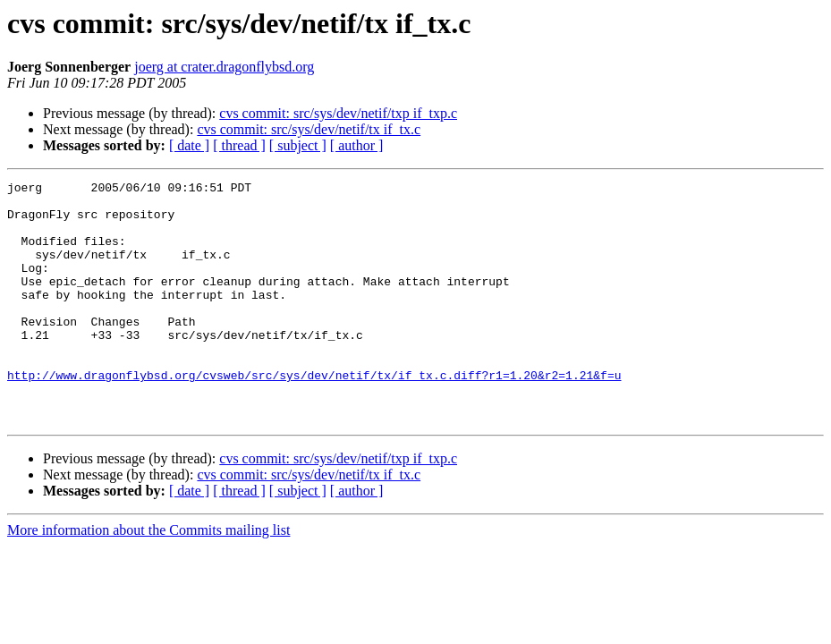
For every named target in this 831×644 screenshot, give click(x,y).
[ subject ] (298, 145)
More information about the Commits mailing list (148, 578)
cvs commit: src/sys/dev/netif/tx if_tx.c (309, 129)
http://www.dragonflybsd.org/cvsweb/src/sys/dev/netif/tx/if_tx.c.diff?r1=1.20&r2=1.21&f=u (314, 415)
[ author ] (357, 145)
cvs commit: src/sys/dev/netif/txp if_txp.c (338, 113)
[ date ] (189, 145)
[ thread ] (239, 145)
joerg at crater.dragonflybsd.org (224, 67)
